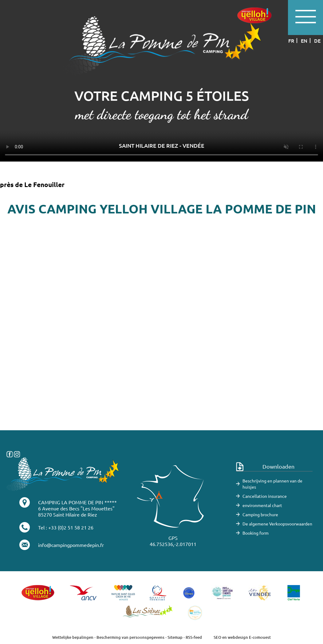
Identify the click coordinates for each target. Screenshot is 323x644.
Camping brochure (260, 514)
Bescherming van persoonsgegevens (131, 637)
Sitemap (175, 637)
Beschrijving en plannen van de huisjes (272, 484)
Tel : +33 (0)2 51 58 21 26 (66, 527)
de (317, 41)
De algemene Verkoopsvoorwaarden (277, 524)
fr (291, 41)
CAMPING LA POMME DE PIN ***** (77, 502)
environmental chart (262, 505)
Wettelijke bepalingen (73, 637)
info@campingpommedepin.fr (71, 545)
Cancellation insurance (265, 496)
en (304, 41)
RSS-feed (194, 637)
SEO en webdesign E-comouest (242, 637)
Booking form (256, 533)
